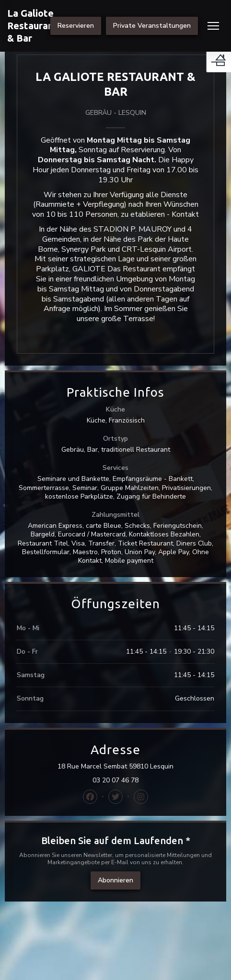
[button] (213, 26)
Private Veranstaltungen (152, 26)
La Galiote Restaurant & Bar (32, 26)
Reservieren (76, 26)
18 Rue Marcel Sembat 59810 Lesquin (136, 767)
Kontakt (185, 214)
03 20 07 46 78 (115, 780)
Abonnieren (115, 880)
